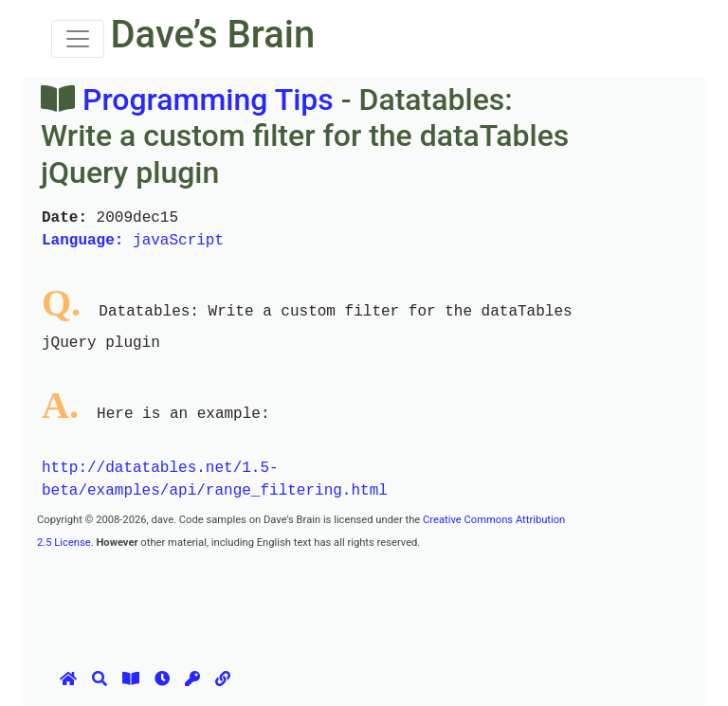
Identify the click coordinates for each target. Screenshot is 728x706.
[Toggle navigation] (78, 39)
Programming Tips (208, 100)
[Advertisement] (382, 595)
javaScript (133, 241)
